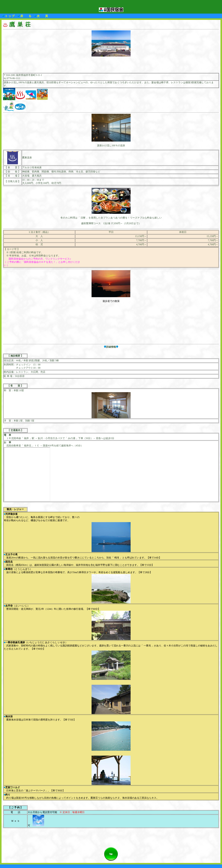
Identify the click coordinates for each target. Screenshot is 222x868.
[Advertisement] (111, 64)
